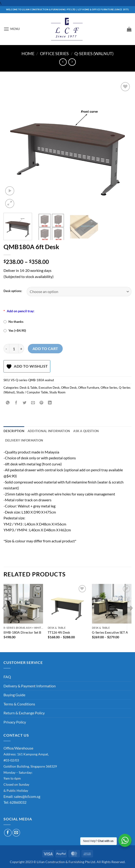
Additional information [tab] (49, 431)
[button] (12, 29)
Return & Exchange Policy (24, 713)
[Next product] (63, 62)
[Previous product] (72, 62)
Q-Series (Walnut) (94, 53)
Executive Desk (49, 388)
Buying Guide (14, 695)
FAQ (7, 677)
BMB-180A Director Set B (22, 632)
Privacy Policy (15, 722)
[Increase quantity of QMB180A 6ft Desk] (21, 349)
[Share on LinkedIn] (50, 403)
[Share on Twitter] (25, 403)
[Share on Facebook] (16, 403)
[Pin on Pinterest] (42, 403)
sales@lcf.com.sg (27, 796)
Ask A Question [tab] (86, 431)
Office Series (54, 53)
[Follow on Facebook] (8, 833)
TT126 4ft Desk (59, 632)
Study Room (57, 392)
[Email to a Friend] (33, 403)
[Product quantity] (14, 349)
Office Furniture (89, 388)
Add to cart (45, 349)
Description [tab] (14, 431)
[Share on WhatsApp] (8, 403)
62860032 (18, 802)
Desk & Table (28, 388)
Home (28, 53)
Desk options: (13, 291)
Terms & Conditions (19, 704)
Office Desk (69, 388)
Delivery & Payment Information (30, 686)
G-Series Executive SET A (110, 632)
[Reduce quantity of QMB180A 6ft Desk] (6, 349)
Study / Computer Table (32, 392)
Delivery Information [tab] (24, 440)
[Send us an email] (16, 833)
